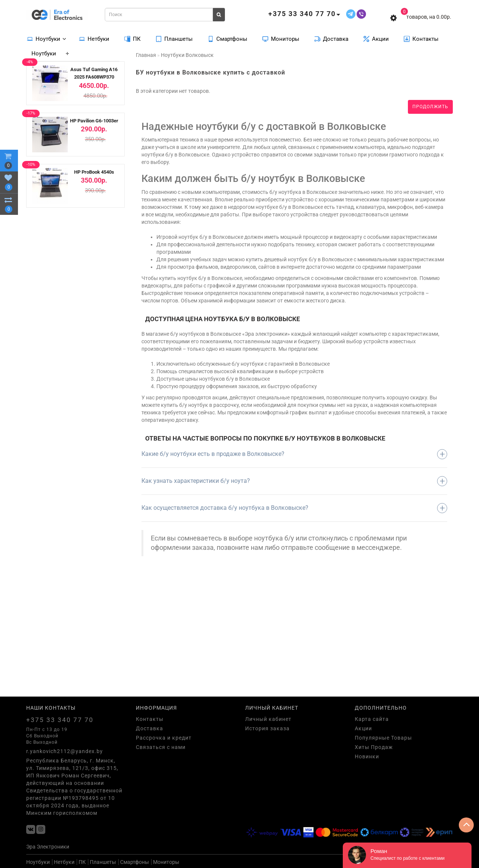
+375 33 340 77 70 (60, 720)
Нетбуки (94, 39)
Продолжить (430, 107)
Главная (146, 55)
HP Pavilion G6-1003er (94, 121)
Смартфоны (228, 39)
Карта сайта (372, 719)
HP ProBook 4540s (94, 172)
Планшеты (174, 39)
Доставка (331, 39)
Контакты (421, 39)
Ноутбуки (47, 39)
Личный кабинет (268, 719)
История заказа (267, 728)
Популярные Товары (383, 738)
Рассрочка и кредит (164, 738)
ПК (132, 39)
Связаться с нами (161, 747)
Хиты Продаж (374, 747)
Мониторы (281, 39)
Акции (376, 39)
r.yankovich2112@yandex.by (65, 751)
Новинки (367, 756)
